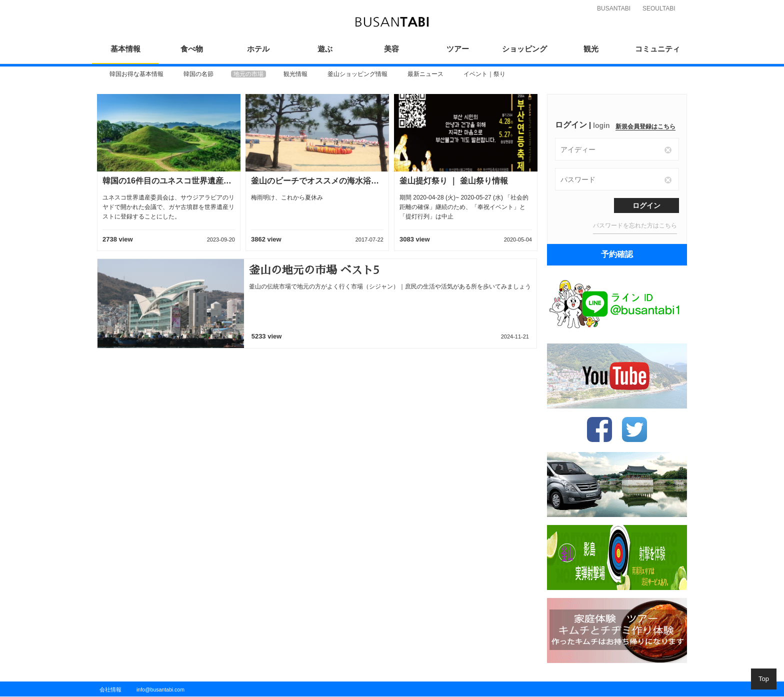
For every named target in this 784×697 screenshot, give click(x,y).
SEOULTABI (659, 8)
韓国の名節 (198, 74)
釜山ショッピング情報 (357, 74)
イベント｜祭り (484, 74)
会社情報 (110, 689)
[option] (136, 74)
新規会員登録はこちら (645, 126)
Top (764, 679)
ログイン (646, 205)
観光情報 (295, 74)
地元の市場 (248, 74)
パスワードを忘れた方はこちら (635, 225)
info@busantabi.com (160, 689)
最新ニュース (425, 74)
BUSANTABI (614, 8)
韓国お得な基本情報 (136, 74)
